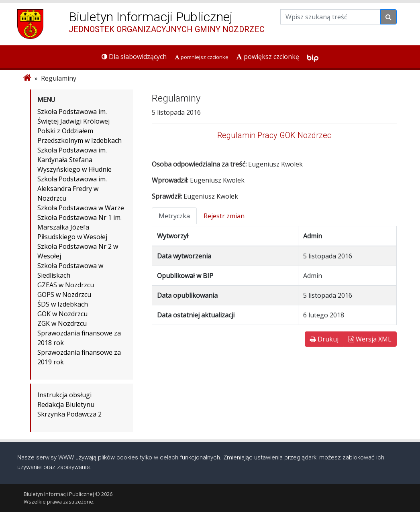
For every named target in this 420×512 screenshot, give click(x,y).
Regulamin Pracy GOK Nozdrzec (274, 135)
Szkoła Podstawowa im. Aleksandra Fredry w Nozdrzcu (72, 189)
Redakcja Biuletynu (66, 404)
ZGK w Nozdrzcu (62, 323)
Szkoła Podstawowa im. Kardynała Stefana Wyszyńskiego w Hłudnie (74, 160)
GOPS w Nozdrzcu (64, 295)
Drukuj (324, 339)
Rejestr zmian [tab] (224, 216)
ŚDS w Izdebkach (63, 304)
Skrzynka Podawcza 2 (69, 414)
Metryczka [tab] (174, 216)
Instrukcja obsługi (64, 395)
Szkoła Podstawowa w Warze (81, 208)
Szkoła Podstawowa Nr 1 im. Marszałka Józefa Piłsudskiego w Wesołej (80, 227)
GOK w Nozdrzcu (62, 314)
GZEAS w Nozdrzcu (66, 285)
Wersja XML (370, 339)
